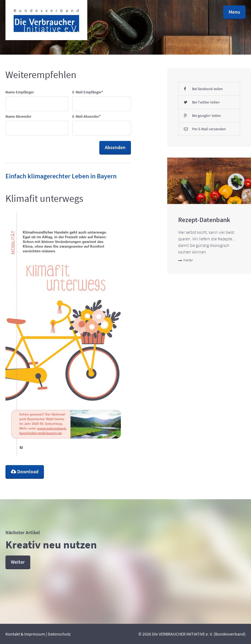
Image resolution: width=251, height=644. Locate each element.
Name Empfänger (20, 92)
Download (25, 472)
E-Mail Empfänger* (88, 92)
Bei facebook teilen (203, 89)
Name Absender (18, 116)
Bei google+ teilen (202, 116)
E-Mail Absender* (86, 116)
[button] (234, 12)
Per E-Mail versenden (205, 129)
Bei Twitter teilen (202, 102)
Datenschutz (59, 634)
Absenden (115, 147)
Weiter (186, 260)
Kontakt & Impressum (25, 634)
